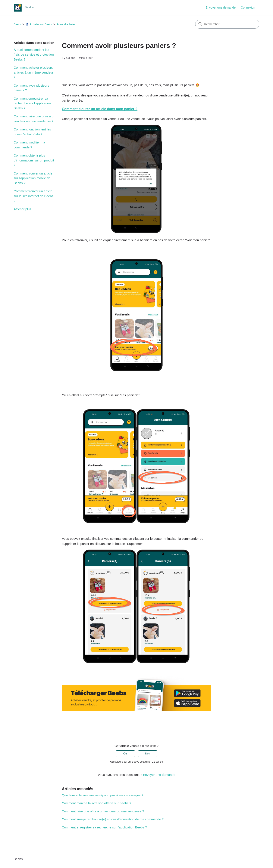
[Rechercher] (227, 24)
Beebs (18, 24)
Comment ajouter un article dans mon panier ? (100, 109)
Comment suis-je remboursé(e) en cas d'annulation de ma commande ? (113, 819)
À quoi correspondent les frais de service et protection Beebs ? (34, 55)
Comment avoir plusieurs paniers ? (31, 88)
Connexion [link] (248, 7)
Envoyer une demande (221, 7)
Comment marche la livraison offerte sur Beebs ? (96, 803)
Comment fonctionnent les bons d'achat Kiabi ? (32, 132)
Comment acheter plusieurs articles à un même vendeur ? (33, 72)
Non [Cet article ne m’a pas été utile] (148, 754)
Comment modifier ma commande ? (29, 145)
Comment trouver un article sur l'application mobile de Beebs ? (33, 178)
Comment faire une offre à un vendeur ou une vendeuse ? (34, 119)
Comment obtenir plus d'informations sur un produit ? (34, 160)
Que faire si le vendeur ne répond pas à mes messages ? (102, 795)
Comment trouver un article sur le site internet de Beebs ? (34, 196)
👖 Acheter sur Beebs (39, 24)
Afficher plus (22, 209)
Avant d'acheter (66, 24)
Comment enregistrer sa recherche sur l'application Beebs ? (32, 103)
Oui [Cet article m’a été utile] (125, 754)
